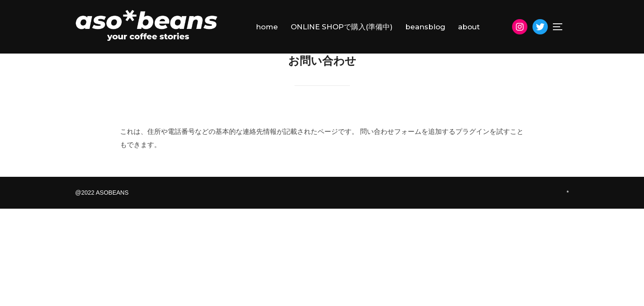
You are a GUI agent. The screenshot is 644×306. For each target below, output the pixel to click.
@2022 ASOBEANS (102, 212)
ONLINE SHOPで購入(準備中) (342, 27)
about (469, 27)
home (267, 27)
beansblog (425, 27)
